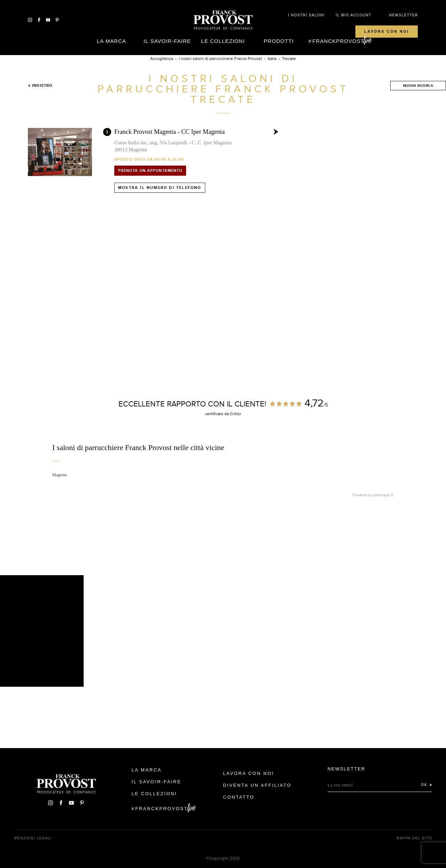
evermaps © (383, 495)
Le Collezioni (223, 41)
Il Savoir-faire (167, 41)
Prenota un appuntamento (150, 170)
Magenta (60, 475)
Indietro (40, 85)
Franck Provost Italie (223, 20)
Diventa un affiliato (257, 785)
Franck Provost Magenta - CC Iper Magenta (170, 132)
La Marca (111, 41)
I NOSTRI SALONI (306, 15)
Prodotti (279, 41)
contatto (239, 797)
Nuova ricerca (418, 86)
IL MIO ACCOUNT (354, 15)
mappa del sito (414, 838)
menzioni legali (33, 838)
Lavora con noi (387, 32)
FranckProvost (338, 41)
